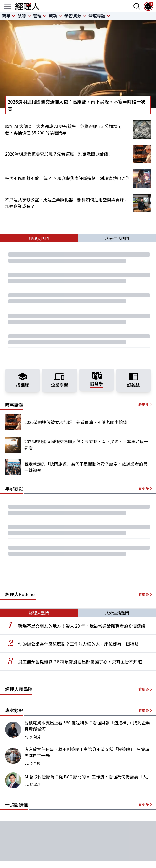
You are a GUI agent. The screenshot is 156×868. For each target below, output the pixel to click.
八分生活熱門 (117, 238)
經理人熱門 (39, 238)
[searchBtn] (137, 6)
